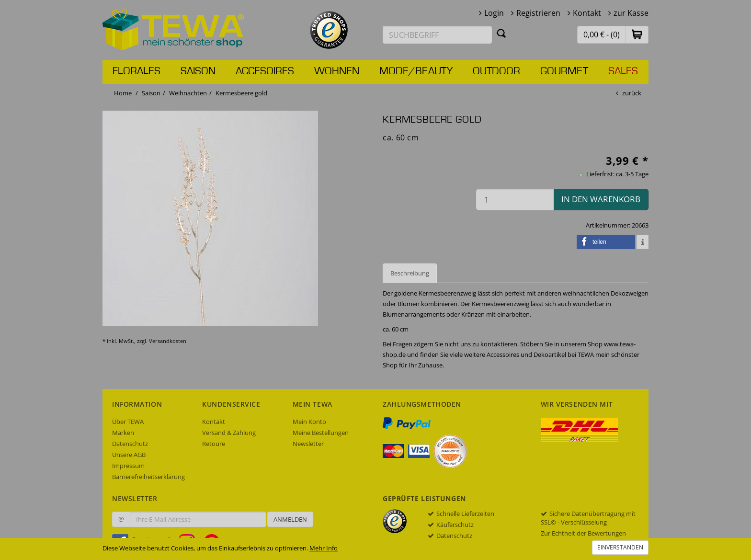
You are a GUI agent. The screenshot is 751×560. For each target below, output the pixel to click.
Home (123, 93)
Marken (123, 433)
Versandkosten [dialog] (168, 341)
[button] (637, 34)
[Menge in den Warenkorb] (515, 200)
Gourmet (564, 71)
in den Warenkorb (601, 199)
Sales (623, 71)
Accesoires (265, 71)
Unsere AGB (129, 455)
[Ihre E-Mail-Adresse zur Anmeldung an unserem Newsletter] (198, 519)
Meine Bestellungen (321, 433)
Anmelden (290, 519)
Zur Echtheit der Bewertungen (583, 533)
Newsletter (308, 444)
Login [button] (494, 13)
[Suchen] (501, 33)
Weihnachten (188, 93)
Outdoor (496, 71)
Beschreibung (410, 273)
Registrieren (538, 13)
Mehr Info (324, 548)
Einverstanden (620, 547)
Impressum (128, 466)
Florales (137, 71)
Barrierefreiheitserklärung (148, 477)
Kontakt (587, 13)
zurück (632, 93)
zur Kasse (631, 13)
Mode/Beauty (416, 71)
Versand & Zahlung (229, 433)
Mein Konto (309, 422)
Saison (198, 71)
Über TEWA (128, 422)
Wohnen (337, 71)
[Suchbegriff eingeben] (437, 35)
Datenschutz (130, 444)
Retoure (214, 444)
